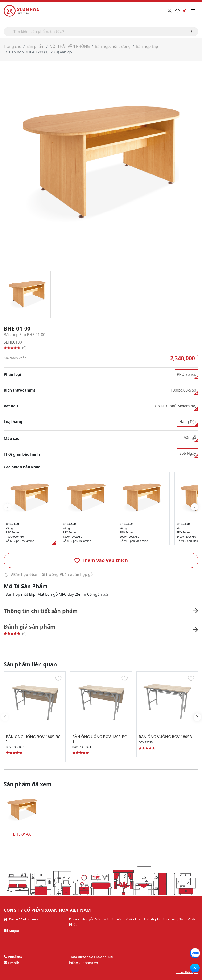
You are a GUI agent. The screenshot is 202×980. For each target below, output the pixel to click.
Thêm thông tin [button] (187, 972)
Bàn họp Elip (147, 46)
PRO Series (186, 374)
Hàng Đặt (188, 422)
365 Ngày (188, 453)
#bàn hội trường (44, 575)
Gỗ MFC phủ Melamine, (175, 406)
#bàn (64, 575)
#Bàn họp (19, 575)
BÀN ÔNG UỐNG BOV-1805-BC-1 (34, 739)
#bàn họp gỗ (81, 575)
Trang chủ (13, 46)
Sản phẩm (35, 46)
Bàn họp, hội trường (113, 46)
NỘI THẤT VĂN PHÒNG (70, 46)
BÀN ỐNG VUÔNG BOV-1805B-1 (167, 737)
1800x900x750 (183, 390)
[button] (101, 560)
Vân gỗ (190, 437)
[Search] (101, 32)
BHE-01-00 (22, 834)
